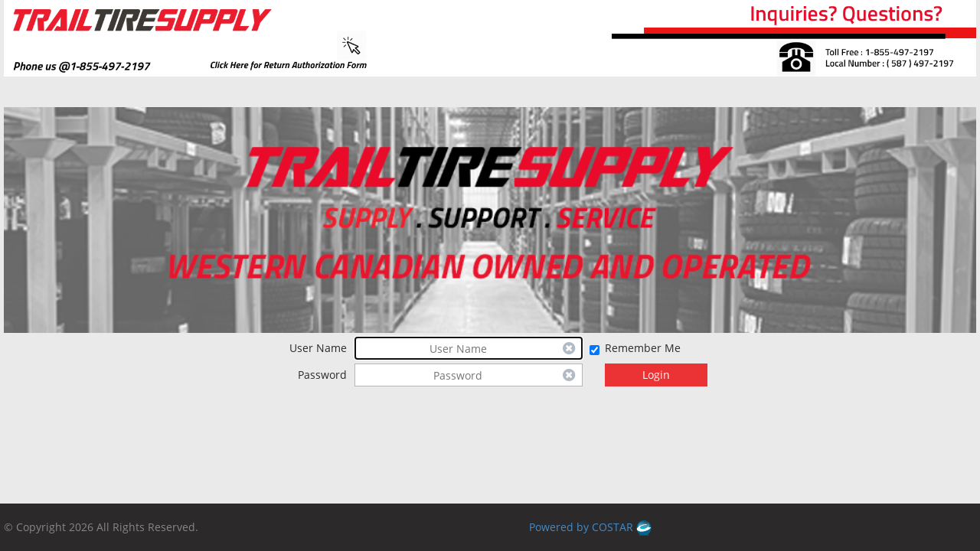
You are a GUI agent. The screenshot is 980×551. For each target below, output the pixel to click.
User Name (318, 348)
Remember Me (643, 348)
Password (322, 375)
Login (656, 375)
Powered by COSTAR (590, 527)
